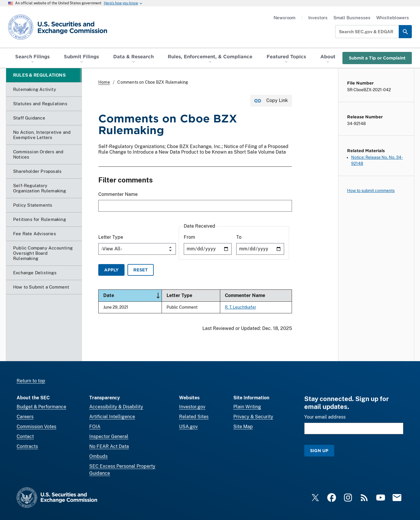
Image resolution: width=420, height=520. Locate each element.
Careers (25, 417)
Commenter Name (118, 194)
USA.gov (188, 427)
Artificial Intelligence (112, 417)
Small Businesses (352, 18)
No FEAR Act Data (109, 446)
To (239, 237)
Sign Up (319, 450)
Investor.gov (192, 407)
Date (132, 296)
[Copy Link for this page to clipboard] (271, 101)
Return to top (31, 381)
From (189, 237)
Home (104, 82)
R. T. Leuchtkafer (240, 307)
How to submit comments (371, 191)
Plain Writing (247, 407)
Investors (318, 18)
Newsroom (285, 18)
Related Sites (194, 417)
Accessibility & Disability (116, 407)
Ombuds (98, 456)
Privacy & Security (253, 417)
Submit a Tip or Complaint (377, 58)
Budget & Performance (41, 407)
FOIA (95, 427)
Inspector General (109, 436)
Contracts (27, 446)
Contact (25, 436)
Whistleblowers (393, 18)
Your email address (325, 417)
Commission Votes (36, 427)
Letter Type (111, 237)
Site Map (243, 427)
